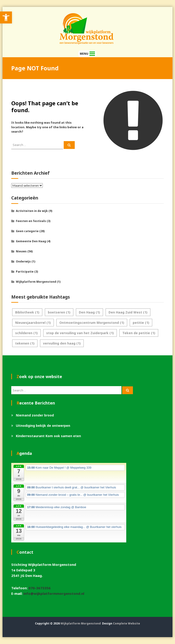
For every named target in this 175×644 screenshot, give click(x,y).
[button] (84, 54)
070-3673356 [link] (40, 588)
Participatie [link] (25, 272)
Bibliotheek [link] (27, 312)
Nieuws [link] (21, 251)
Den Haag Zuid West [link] (128, 312)
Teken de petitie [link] (139, 333)
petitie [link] (141, 323)
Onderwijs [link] (23, 261)
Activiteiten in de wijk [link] (32, 211)
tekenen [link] (25, 343)
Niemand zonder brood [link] (35, 415)
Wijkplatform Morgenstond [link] (36, 282)
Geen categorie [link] (27, 231)
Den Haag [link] (89, 312)
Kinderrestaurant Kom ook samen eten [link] (48, 436)
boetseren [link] (59, 312)
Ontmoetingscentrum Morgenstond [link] (92, 323)
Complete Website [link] (126, 623)
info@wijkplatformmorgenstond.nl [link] (54, 593)
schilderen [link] (26, 333)
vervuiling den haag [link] (62, 343)
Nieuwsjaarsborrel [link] (33, 323)
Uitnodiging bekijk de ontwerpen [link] (43, 426)
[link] (6, 17)
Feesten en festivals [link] (31, 221)
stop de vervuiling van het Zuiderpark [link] (80, 333)
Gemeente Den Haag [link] (31, 241)
